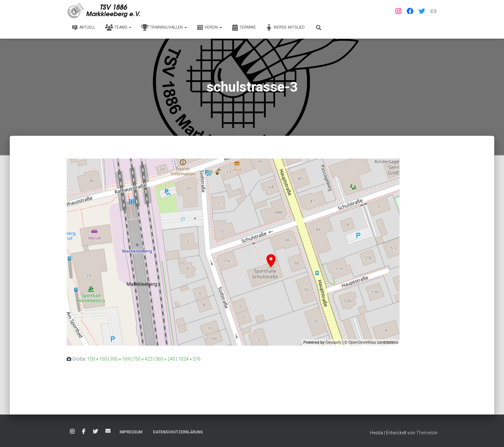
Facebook (84, 432)
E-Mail (108, 431)
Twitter (95, 432)
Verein (209, 28)
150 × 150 (97, 359)
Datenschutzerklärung (178, 432)
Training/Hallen (164, 28)
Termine (244, 28)
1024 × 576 (189, 359)
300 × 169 (120, 359)
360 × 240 (165, 359)
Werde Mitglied (285, 28)
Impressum (131, 432)
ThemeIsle (427, 433)
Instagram (72, 432)
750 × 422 (143, 359)
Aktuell (83, 28)
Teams (118, 28)
